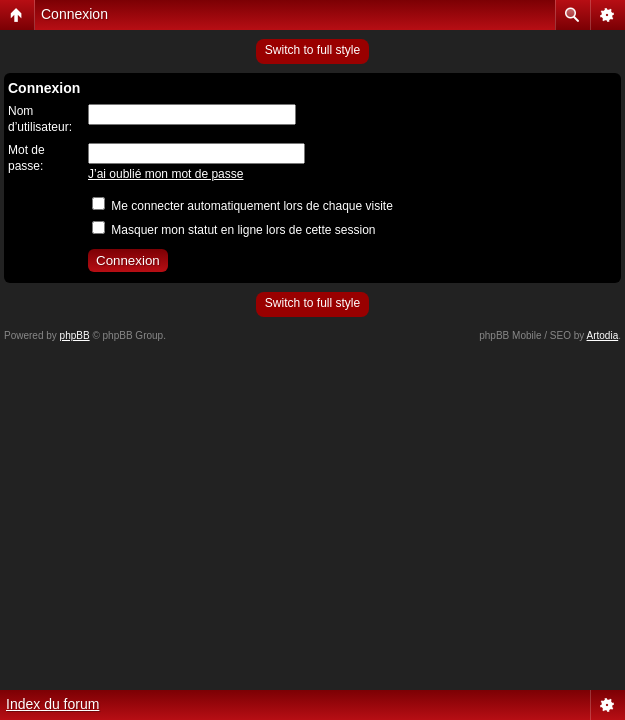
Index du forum (52, 704)
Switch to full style (312, 50)
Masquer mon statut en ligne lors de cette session (233, 230)
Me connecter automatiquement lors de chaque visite (242, 206)
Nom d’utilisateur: (40, 119)
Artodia (603, 335)
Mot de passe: (26, 158)
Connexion (74, 14)
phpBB (75, 335)
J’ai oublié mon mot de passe (165, 174)
